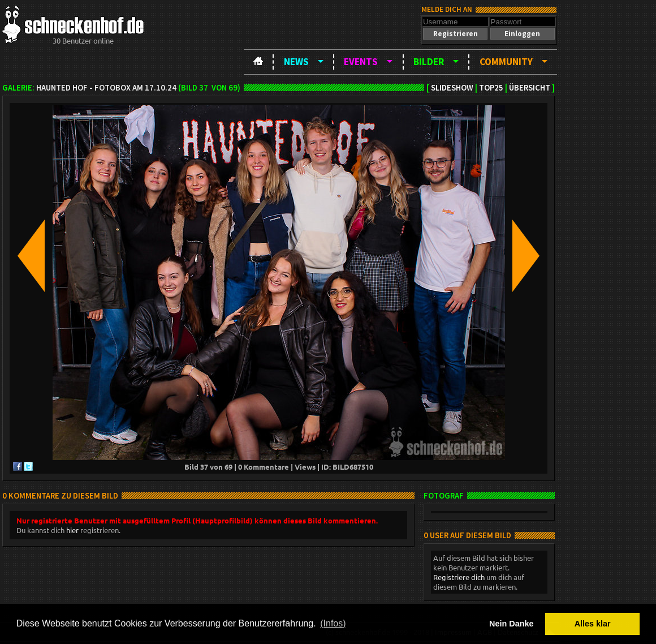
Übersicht (530, 88)
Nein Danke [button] (511, 624)
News (296, 62)
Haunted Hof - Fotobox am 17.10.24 (106, 88)
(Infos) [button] (333, 623)
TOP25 (491, 88)
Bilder (429, 62)
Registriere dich (459, 577)
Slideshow (452, 88)
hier (72, 530)
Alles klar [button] (593, 624)
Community (506, 62)
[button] (455, 34)
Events (361, 62)
